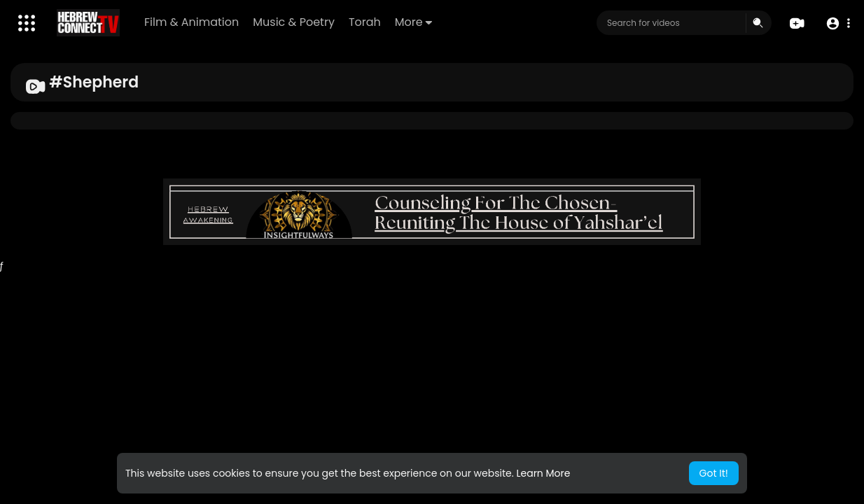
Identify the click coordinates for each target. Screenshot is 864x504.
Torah (365, 22)
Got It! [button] (714, 473)
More (413, 22)
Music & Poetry (294, 22)
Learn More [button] (543, 473)
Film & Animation (191, 22)
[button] (838, 23)
